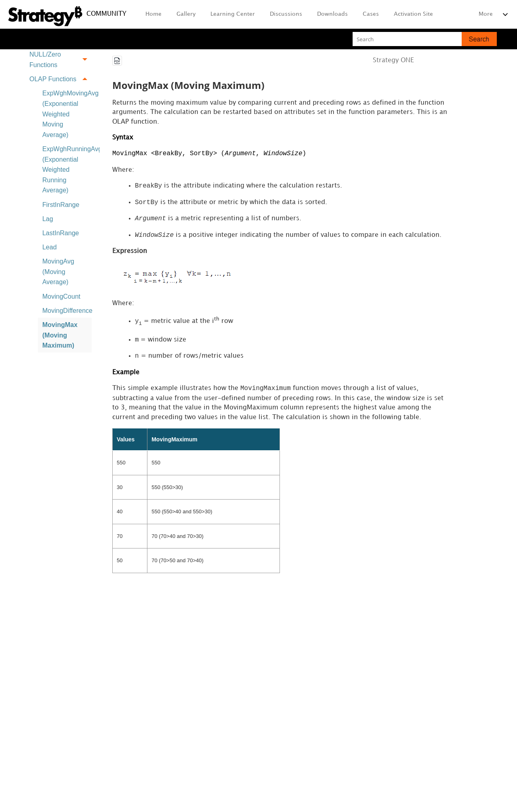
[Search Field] (425, 39)
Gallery (186, 14)
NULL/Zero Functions (61, 60)
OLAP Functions (61, 79)
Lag (48, 219)
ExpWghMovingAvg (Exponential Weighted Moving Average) (67, 114)
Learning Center (233, 14)
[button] (479, 39)
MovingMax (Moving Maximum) (60, 335)
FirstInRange (61, 205)
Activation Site (413, 14)
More (486, 14)
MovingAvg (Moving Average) (58, 272)
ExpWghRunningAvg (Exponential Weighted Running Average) (67, 170)
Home (153, 14)
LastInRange (61, 233)
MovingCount (61, 296)
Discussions (286, 14)
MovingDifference (67, 311)
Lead (50, 247)
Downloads (332, 14)
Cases (371, 14)
